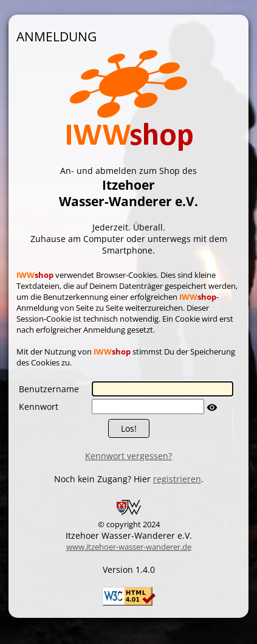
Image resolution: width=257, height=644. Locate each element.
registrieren (177, 479)
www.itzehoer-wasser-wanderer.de (129, 547)
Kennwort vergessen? (128, 456)
